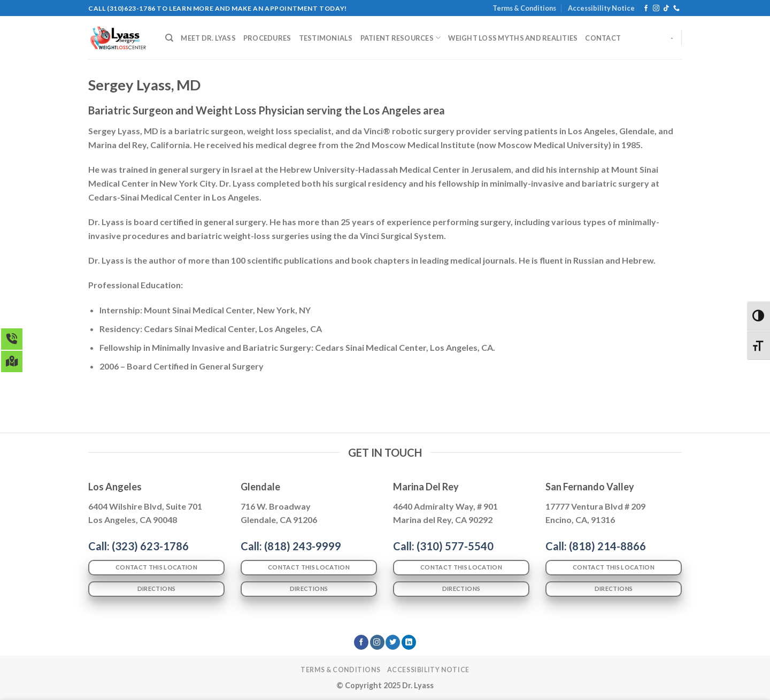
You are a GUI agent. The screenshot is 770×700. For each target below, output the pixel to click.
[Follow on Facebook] (646, 9)
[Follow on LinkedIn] (409, 642)
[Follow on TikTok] (666, 9)
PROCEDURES (267, 38)
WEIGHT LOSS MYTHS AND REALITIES (513, 38)
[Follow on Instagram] (656, 9)
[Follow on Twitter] (393, 642)
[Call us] (676, 9)
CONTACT (603, 38)
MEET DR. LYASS (208, 38)
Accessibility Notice (601, 8)
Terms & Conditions (524, 8)
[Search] (169, 38)
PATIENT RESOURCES (401, 38)
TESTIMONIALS (326, 38)
